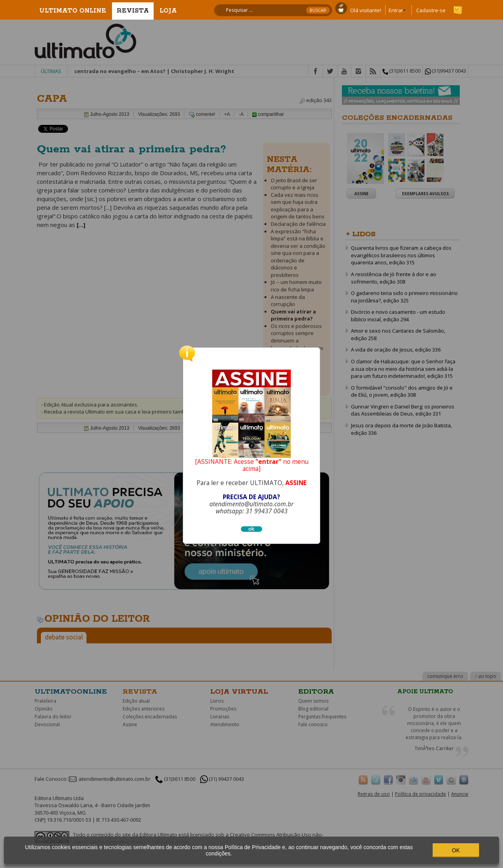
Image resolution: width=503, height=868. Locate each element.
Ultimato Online (73, 11)
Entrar (396, 10)
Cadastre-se (431, 10)
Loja (168, 11)
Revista (133, 11)
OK (456, 850)
